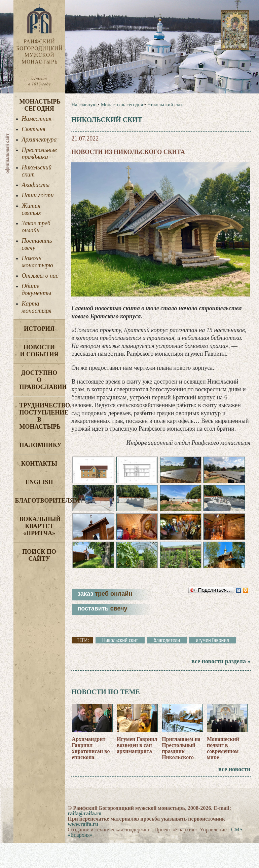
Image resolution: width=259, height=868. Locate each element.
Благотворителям (40, 501)
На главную (84, 105)
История (39, 329)
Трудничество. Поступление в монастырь (42, 416)
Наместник (37, 119)
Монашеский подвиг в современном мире (223, 748)
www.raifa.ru (83, 824)
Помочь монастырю (38, 262)
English (39, 482)
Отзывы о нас (40, 276)
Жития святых (31, 209)
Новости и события (39, 351)
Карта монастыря (37, 307)
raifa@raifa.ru (85, 813)
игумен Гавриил (212, 640)
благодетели (167, 640)
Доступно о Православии (42, 380)
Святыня (34, 129)
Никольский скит (37, 171)
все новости (234, 769)
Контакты (39, 464)
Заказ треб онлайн (36, 227)
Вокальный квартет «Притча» (40, 526)
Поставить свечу (37, 244)
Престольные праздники (39, 153)
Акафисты (36, 185)
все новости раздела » (221, 661)
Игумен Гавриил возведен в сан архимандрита (137, 745)
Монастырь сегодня (40, 105)
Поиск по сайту (39, 555)
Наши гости (38, 195)
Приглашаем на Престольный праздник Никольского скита (181, 751)
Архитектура (39, 140)
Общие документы (37, 290)
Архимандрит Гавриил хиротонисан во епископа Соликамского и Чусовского (92, 754)
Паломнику (41, 445)
